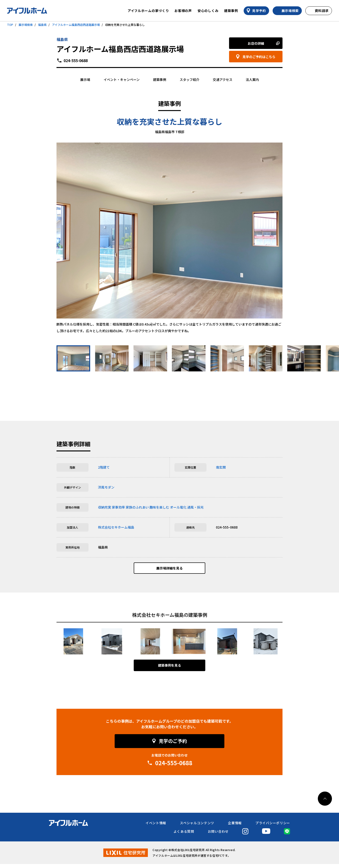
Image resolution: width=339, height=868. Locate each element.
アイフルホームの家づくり (148, 11)
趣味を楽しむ (159, 507)
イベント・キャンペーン (122, 80)
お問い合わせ (218, 835)
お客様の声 (183, 11)
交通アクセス (223, 80)
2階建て (104, 467)
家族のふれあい (137, 507)
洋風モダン (106, 487)
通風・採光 (195, 507)
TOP (10, 25)
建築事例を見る (169, 669)
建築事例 (231, 11)
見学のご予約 (173, 745)
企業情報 (235, 827)
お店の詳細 (256, 43)
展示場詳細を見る (169, 570)
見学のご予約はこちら (259, 57)
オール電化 (178, 507)
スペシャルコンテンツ (197, 827)
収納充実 (105, 507)
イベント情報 (156, 827)
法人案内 (252, 80)
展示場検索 (26, 25)
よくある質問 (184, 835)
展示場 (85, 80)
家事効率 (118, 507)
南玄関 (221, 467)
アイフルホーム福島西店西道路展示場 (76, 25)
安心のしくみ (208, 11)
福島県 (42, 25)
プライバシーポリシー (273, 827)
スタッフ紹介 (190, 80)
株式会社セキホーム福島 (116, 527)
